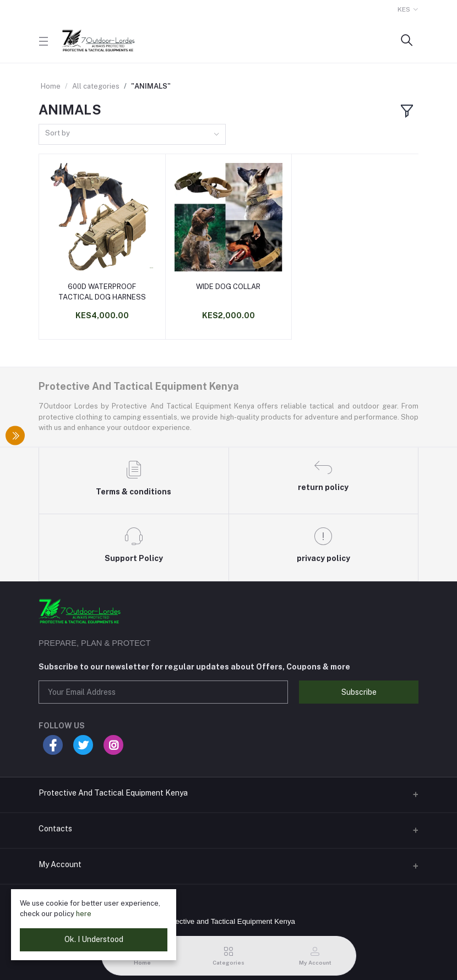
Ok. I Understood (94, 939)
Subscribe (359, 692)
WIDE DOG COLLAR (228, 287)
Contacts (55, 829)
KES (404, 9)
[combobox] (132, 135)
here (84, 914)
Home (51, 86)
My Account (60, 864)
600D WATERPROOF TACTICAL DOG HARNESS (102, 292)
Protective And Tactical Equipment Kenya (113, 793)
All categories (96, 86)
